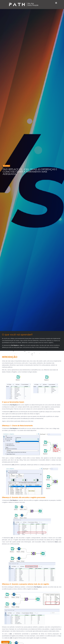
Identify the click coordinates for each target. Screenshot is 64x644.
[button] (6, 166)
